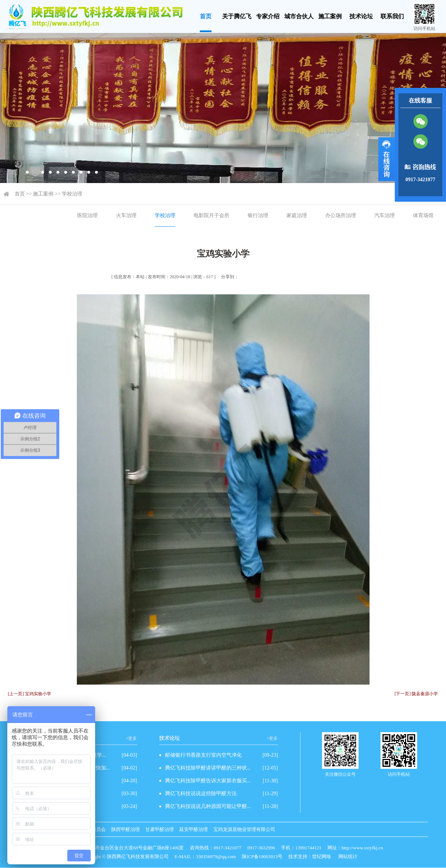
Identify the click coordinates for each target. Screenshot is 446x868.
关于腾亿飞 (237, 16)
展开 (387, 159)
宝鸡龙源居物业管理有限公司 (244, 829)
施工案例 (330, 16)
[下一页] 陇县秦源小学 (417, 694)
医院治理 (87, 215)
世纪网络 (322, 856)
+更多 (132, 738)
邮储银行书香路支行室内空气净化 (203, 755)
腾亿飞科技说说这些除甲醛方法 (201, 794)
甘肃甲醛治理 (160, 829)
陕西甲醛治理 (125, 829)
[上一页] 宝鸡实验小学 (30, 694)
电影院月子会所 (211, 215)
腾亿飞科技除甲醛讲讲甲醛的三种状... (208, 768)
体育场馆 (423, 215)
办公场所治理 (341, 215)
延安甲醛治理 (194, 829)
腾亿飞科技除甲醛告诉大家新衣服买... (208, 781)
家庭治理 (297, 215)
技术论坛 (361, 16)
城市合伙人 (299, 16)
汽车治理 (385, 215)
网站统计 (348, 856)
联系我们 (392, 16)
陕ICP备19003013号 (262, 856)
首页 (206, 16)
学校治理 (72, 194)
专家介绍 (268, 16)
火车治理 (126, 215)
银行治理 (258, 215)
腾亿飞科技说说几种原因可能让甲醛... (208, 806)
